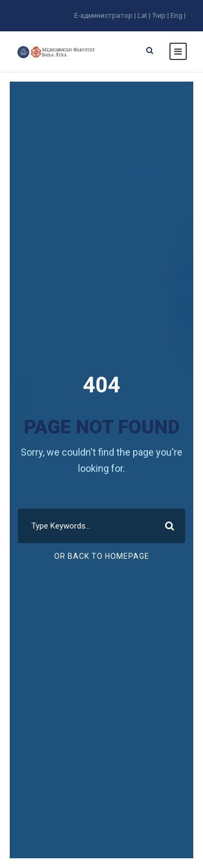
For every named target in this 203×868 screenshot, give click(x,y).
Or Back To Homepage (102, 556)
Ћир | (161, 15)
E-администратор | (105, 15)
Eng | (178, 15)
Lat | (144, 15)
